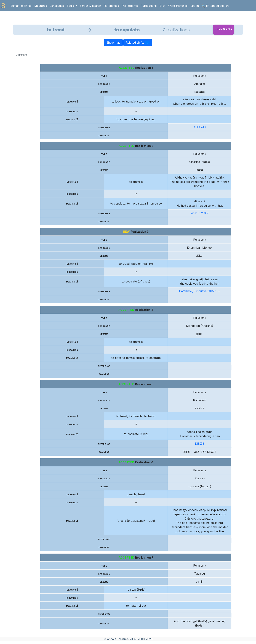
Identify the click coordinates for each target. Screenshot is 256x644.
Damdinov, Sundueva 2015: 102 (200, 291)
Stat (162, 6)
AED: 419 (200, 127)
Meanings (41, 6)
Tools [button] (71, 6)
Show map (113, 43)
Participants (130, 6)
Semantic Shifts (21, 6)
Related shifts (138, 43)
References (111, 6)
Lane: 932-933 (200, 213)
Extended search (215, 6)
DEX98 (200, 444)
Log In (195, 6)
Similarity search (90, 6)
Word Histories (178, 6)
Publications (149, 6)
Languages (57, 6)
